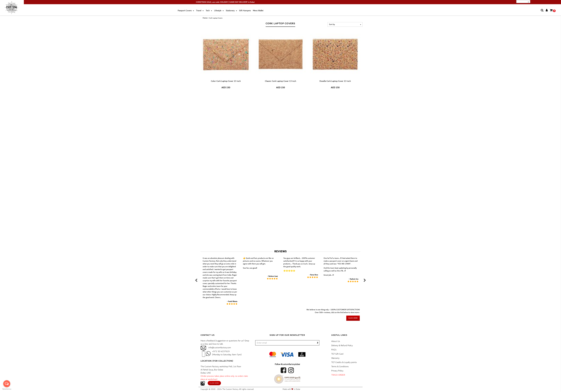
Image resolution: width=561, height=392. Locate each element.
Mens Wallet (258, 11)
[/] (287, 343)
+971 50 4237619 (221, 351)
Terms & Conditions (340, 367)
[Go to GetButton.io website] (7, 389)
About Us (336, 341)
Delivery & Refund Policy (342, 346)
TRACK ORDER (338, 375)
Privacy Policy (337, 371)
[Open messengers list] (7, 384)
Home (205, 18)
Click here (353, 318)
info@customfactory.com (220, 348)
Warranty (335, 358)
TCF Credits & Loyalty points (344, 362)
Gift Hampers (245, 11)
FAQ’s (334, 350)
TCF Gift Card (337, 354)
